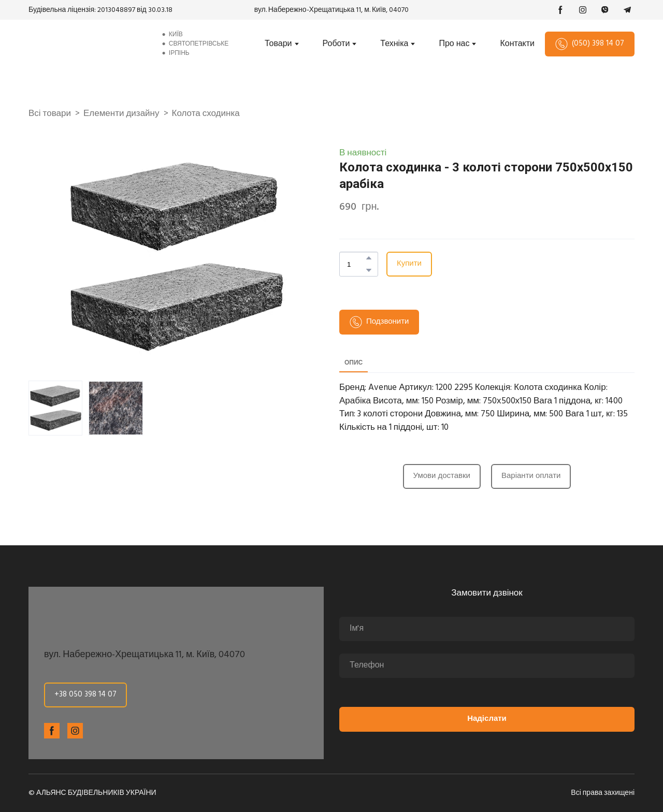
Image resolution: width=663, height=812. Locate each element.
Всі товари (50, 114)
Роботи (336, 44)
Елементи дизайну (121, 114)
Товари (278, 44)
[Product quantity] (356, 264)
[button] (560, 10)
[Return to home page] (87, 44)
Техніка (394, 44)
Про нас (454, 44)
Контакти (517, 44)
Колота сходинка (206, 114)
